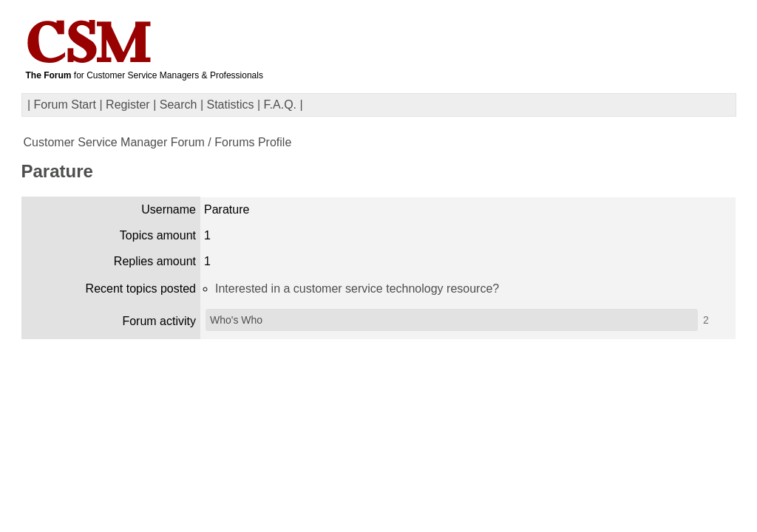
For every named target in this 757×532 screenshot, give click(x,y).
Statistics (231, 105)
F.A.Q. (280, 105)
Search (179, 105)
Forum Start (65, 105)
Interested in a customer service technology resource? (357, 289)
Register (128, 105)
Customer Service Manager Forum (114, 142)
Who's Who (236, 320)
